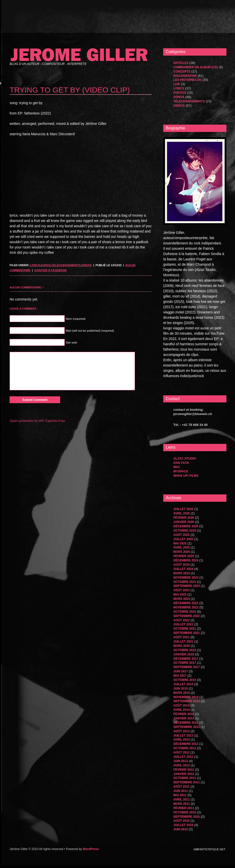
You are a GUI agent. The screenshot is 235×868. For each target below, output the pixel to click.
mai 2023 (180, 595)
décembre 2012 (186, 744)
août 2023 (181, 590)
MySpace (181, 471)
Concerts (182, 72)
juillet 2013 (183, 736)
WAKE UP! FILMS (186, 476)
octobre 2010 (185, 812)
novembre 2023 (186, 578)
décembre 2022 (186, 603)
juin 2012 (181, 761)
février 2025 (184, 556)
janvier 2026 (184, 522)
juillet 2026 (183, 509)
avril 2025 (182, 547)
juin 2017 (181, 671)
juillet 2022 (183, 624)
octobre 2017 (185, 663)
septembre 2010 (187, 817)
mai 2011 (180, 795)
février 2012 (184, 770)
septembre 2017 (187, 667)
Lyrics (35, 265)
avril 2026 (182, 513)
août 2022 (181, 620)
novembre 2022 (186, 607)
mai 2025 (180, 543)
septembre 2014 (187, 701)
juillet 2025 (183, 539)
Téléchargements (66, 265)
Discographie (185, 76)
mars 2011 (182, 804)
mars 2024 (182, 573)
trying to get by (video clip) (70, 90)
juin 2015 (181, 689)
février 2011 (184, 808)
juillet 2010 (183, 825)
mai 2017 (180, 676)
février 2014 (184, 714)
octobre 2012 (185, 748)
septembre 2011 (187, 782)
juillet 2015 (183, 684)
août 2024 (181, 565)
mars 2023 (182, 599)
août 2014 (181, 705)
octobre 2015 (185, 680)
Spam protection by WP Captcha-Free (37, 421)
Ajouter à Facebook (50, 270)
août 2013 (181, 731)
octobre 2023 (185, 582)
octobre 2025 (185, 531)
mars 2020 (182, 646)
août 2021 (181, 637)
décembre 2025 (186, 526)
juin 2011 (181, 791)
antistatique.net (213, 849)
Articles (181, 63)
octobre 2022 (185, 612)
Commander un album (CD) (196, 67)
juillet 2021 (183, 642)
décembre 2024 (186, 560)
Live (177, 84)
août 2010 (181, 821)
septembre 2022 (187, 616)
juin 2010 (181, 829)
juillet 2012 (183, 757)
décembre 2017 (186, 659)
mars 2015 (182, 693)
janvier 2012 (184, 774)
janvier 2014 (184, 718)
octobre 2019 (185, 650)
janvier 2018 (184, 654)
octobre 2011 (185, 778)
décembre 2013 (186, 723)
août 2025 (181, 535)
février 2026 (184, 518)
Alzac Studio (185, 459)
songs (46, 265)
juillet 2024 (183, 569)
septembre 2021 (187, 633)
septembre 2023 (187, 586)
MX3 (177, 467)
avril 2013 (182, 740)
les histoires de (187, 80)
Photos (180, 93)
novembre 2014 (186, 697)
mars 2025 (182, 552)
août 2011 (181, 787)
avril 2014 (182, 710)
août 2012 (181, 752)
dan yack (181, 463)
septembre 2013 (187, 727)
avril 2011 (182, 800)
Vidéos (86, 265)
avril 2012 (182, 765)
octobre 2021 (185, 629)
